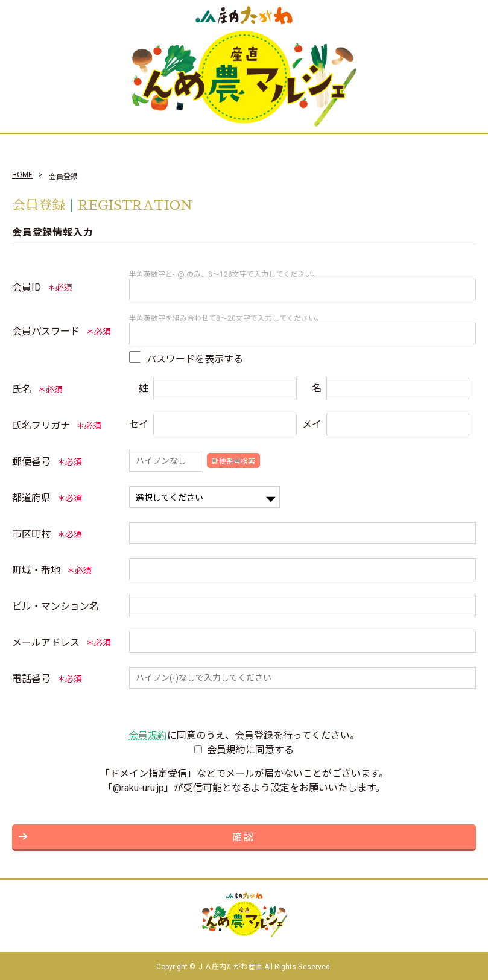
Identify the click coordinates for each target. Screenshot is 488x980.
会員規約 (148, 735)
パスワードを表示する (195, 359)
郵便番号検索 (233, 461)
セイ (139, 424)
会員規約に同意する (250, 750)
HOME (22, 175)
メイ (312, 424)
